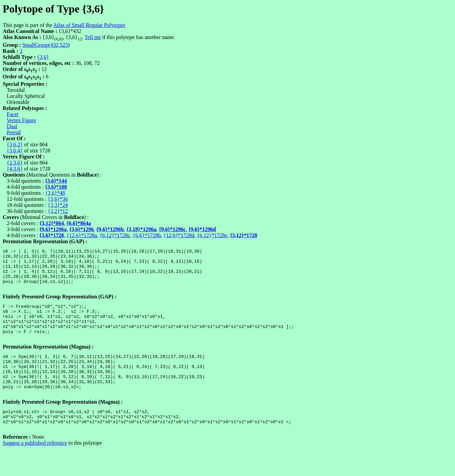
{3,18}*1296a (141, 229)
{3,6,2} (15, 144)
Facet (13, 114)
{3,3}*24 (58, 205)
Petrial (14, 132)
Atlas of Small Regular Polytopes (89, 25)
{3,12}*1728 (244, 235)
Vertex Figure (22, 120)
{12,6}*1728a (82, 235)
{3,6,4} (15, 151)
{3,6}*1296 (82, 229)
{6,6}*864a (79, 223)
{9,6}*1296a (53, 229)
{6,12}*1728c (115, 235)
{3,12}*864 (52, 223)
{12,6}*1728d (179, 235)
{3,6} (43, 57)
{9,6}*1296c (173, 229)
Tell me (93, 37)
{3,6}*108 (56, 187)
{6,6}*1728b (147, 235)
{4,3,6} (15, 169)
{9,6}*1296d (202, 229)
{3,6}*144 (56, 181)
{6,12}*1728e (212, 235)
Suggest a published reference (35, 470)
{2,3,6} (15, 163)
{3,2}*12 (58, 211)
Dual (12, 126)
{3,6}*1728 (52, 235)
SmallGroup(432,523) (46, 45)
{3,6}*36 (58, 199)
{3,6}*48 (55, 193)
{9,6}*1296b (110, 229)
